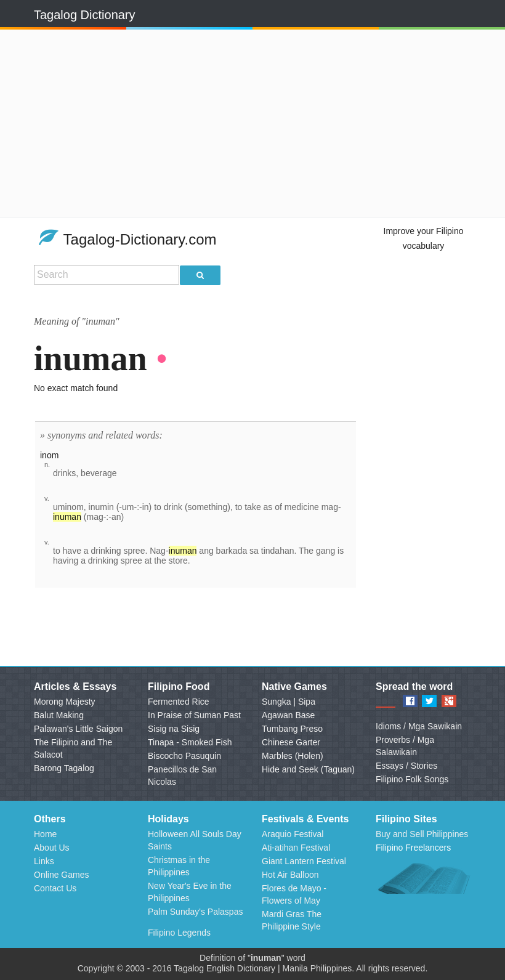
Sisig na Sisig (174, 729)
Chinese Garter (291, 742)
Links (44, 861)
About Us (52, 848)
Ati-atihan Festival (296, 848)
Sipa (307, 702)
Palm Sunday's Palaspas (195, 912)
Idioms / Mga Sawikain (419, 726)
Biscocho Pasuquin (184, 756)
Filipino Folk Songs (412, 779)
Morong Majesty (65, 702)
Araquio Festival (293, 834)
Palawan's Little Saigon (78, 729)
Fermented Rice (179, 702)
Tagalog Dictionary (85, 15)
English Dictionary (241, 968)
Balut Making (59, 715)
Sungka (276, 702)
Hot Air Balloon (290, 875)
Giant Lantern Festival (304, 861)
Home (45, 834)
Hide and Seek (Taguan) (308, 769)
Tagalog (189, 968)
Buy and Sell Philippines (422, 834)
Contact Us (55, 888)
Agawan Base (288, 715)
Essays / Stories (406, 766)
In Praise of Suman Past (194, 715)
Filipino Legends (179, 933)
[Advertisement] (189, 123)
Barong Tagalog (64, 768)
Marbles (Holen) (293, 756)
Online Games (61, 875)
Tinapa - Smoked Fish (190, 742)
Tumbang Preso (292, 729)
